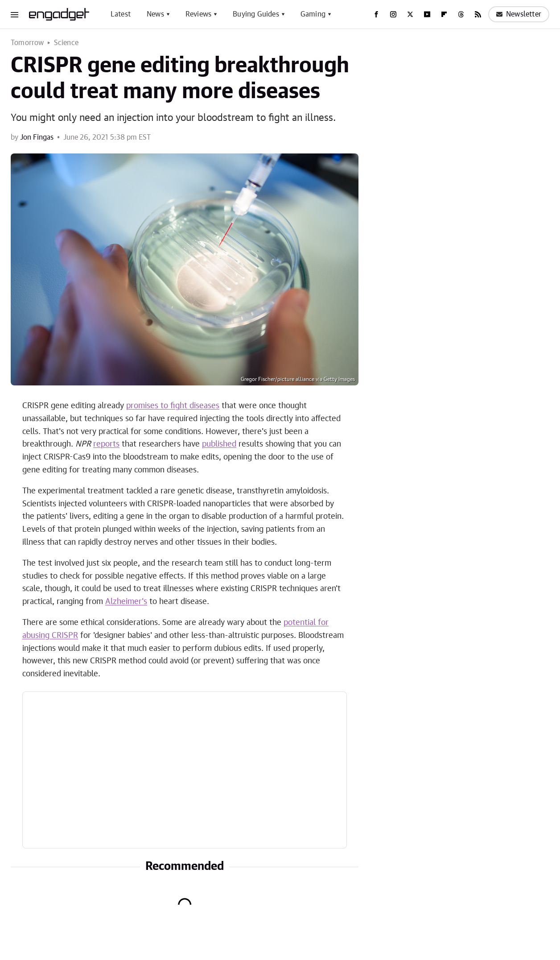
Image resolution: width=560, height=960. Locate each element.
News (155, 14)
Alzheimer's (126, 602)
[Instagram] (393, 14)
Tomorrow (27, 43)
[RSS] (478, 14)
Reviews (198, 14)
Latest (121, 14)
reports (106, 444)
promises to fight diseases (173, 406)
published (219, 444)
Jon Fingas (37, 137)
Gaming (313, 14)
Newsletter (519, 14)
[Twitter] (410, 14)
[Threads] (461, 14)
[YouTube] (427, 14)
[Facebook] (376, 14)
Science (66, 43)
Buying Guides (256, 14)
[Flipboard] (444, 14)
